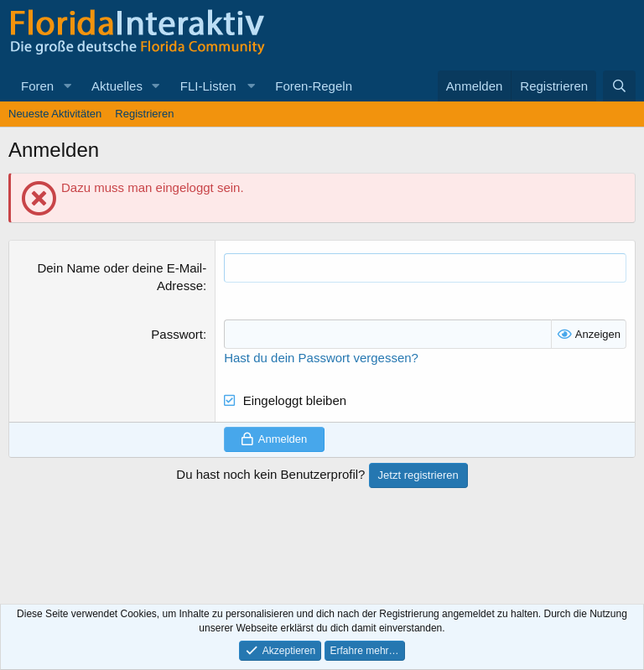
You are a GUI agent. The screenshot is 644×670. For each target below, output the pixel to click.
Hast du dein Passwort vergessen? (321, 358)
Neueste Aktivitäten (55, 114)
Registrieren (144, 114)
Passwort (177, 334)
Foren (37, 86)
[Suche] (619, 86)
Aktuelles (117, 86)
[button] (67, 86)
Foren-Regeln (314, 86)
